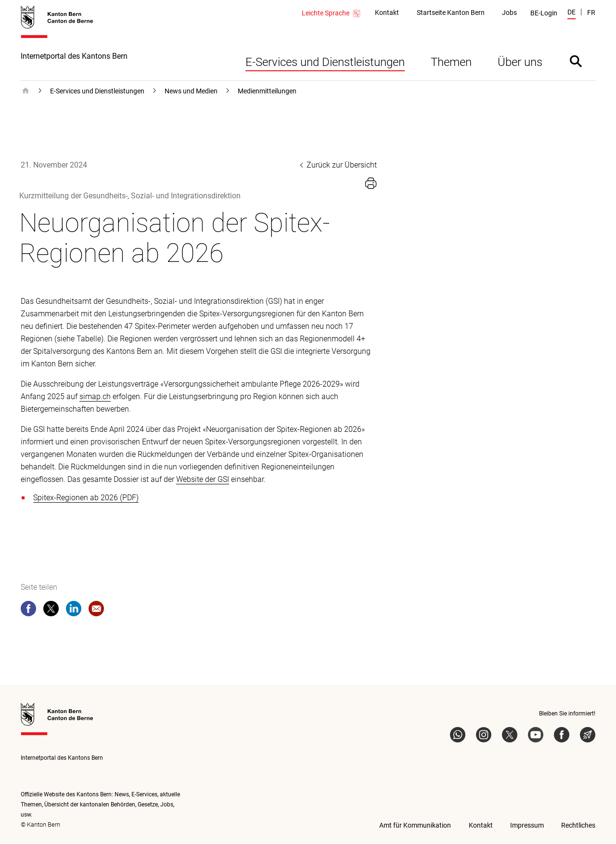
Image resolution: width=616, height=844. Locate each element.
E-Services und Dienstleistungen (325, 63)
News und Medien (191, 92)
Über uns (520, 63)
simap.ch (95, 397)
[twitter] (51, 611)
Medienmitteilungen (267, 92)
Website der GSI (203, 480)
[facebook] (28, 611)
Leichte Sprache (332, 13)
